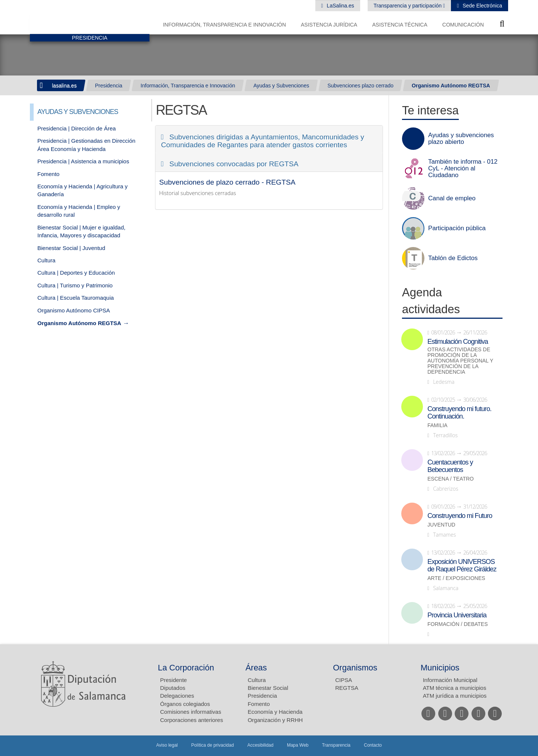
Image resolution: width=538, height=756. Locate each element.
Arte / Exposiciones (456, 578)
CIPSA (344, 680)
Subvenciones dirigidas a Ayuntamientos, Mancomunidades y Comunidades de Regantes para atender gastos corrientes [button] (263, 141)
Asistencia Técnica (400, 25)
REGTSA (347, 688)
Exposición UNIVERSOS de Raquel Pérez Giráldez (462, 565)
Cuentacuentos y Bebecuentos (450, 466)
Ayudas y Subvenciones (281, 86)
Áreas (256, 668)
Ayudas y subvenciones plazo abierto (461, 139)
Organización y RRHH (275, 720)
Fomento (48, 174)
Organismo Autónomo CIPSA (74, 310)
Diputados (173, 688)
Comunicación (463, 25)
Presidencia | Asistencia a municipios (83, 161)
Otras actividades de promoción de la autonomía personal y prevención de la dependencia (460, 361)
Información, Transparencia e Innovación (224, 25)
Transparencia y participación (408, 6)
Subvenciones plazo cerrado (360, 86)
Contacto (373, 745)
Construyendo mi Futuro (460, 516)
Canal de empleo (452, 198)
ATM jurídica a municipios (455, 696)
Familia (437, 425)
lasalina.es (64, 86)
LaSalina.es (340, 6)
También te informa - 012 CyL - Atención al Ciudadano (463, 169)
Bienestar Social (268, 688)
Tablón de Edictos (453, 258)
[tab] (269, 139)
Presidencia (109, 86)
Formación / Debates (458, 624)
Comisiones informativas (191, 712)
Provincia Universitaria (457, 615)
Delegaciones (177, 696)
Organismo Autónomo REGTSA (451, 86)
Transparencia (336, 745)
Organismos (355, 668)
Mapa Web (298, 745)
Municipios (440, 668)
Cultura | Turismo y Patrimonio (75, 285)
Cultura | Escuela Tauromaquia (76, 298)
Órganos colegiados (185, 704)
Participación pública (457, 228)
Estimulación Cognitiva (458, 342)
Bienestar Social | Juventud (71, 248)
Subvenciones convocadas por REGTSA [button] (233, 164)
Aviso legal (167, 745)
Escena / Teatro (451, 479)
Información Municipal (450, 680)
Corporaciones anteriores (192, 720)
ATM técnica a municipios (455, 688)
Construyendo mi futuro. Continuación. (459, 413)
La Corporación (186, 668)
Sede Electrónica (482, 6)
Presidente (174, 680)
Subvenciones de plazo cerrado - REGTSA (227, 182)
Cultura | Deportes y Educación (76, 273)
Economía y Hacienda (275, 712)
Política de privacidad (213, 745)
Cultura (46, 260)
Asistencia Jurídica (329, 25)
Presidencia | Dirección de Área (77, 128)
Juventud (441, 525)
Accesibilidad (260, 745)
